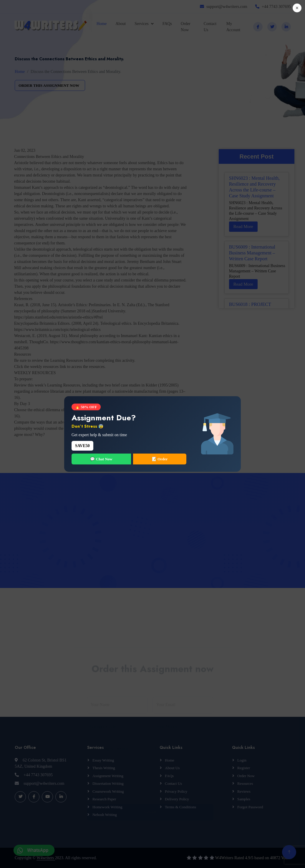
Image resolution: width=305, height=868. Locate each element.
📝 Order (160, 459)
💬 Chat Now (101, 459)
